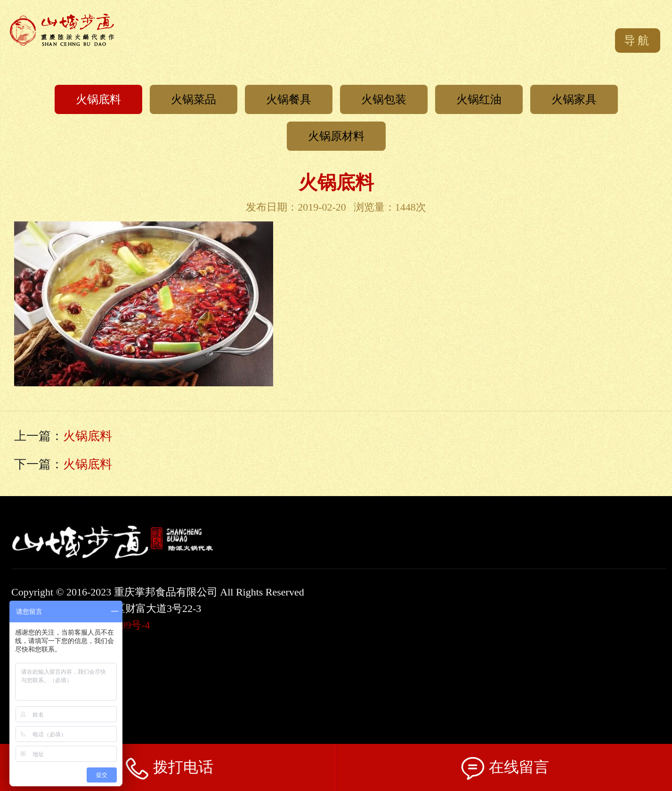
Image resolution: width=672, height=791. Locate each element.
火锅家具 (574, 99)
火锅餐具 (289, 99)
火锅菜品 (194, 99)
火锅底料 (98, 99)
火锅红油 (479, 99)
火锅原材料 (336, 136)
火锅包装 (384, 99)
